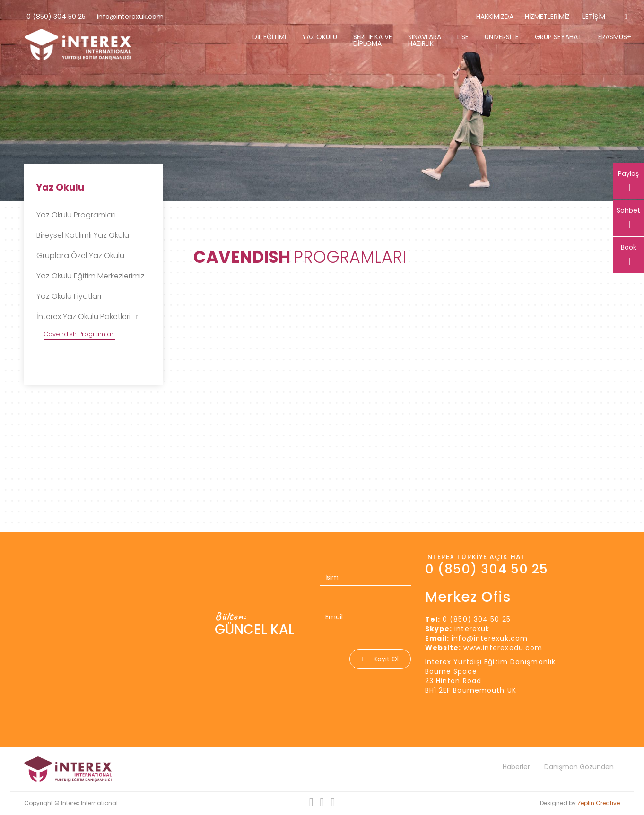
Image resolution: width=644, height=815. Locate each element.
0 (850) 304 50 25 (56, 17)
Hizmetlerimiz (547, 17)
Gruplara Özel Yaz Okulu (80, 256)
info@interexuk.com (130, 17)
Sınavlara (425, 40)
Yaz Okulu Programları (76, 215)
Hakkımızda (495, 17)
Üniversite (502, 37)
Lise (463, 37)
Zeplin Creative (599, 803)
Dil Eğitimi (269, 37)
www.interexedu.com (503, 648)
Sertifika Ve (373, 40)
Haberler (516, 767)
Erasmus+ (615, 37)
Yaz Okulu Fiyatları (69, 296)
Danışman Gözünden (579, 767)
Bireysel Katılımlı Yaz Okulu (83, 235)
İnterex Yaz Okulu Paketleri (87, 316)
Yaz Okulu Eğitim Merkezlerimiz (91, 276)
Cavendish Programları (79, 334)
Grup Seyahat (558, 37)
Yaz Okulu (320, 37)
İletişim (593, 17)
